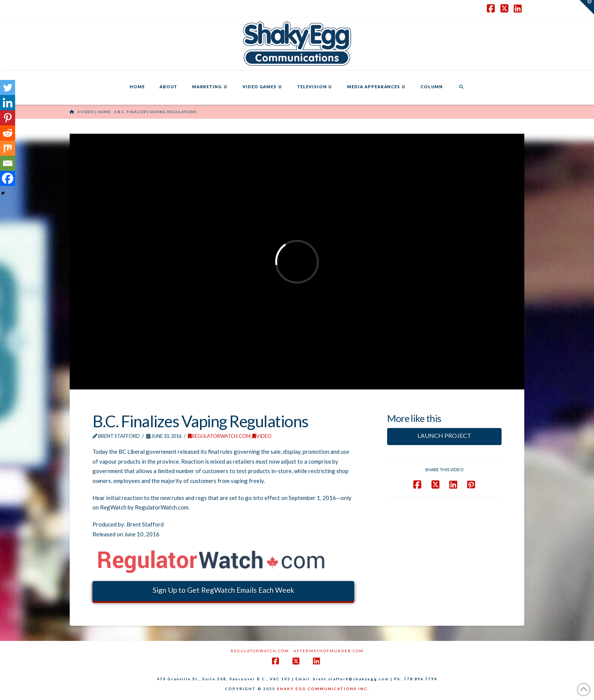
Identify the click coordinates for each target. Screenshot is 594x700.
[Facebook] (8, 178)
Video (262, 436)
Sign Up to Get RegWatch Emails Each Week (224, 590)
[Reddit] (8, 133)
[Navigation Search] (461, 87)
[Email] (8, 163)
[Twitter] (8, 87)
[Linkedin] (8, 103)
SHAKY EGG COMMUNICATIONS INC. (323, 689)
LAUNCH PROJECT (444, 435)
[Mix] (8, 148)
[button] (587, 7)
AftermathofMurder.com (329, 651)
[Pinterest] (8, 118)
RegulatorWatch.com (219, 436)
